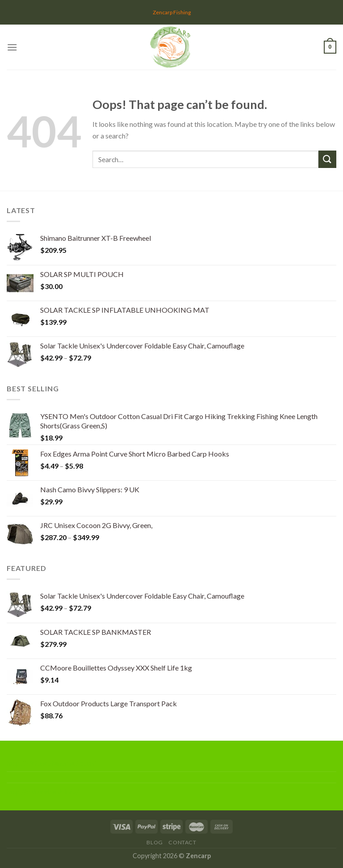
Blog (155, 842)
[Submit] (327, 159)
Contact (182, 842)
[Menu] (12, 47)
